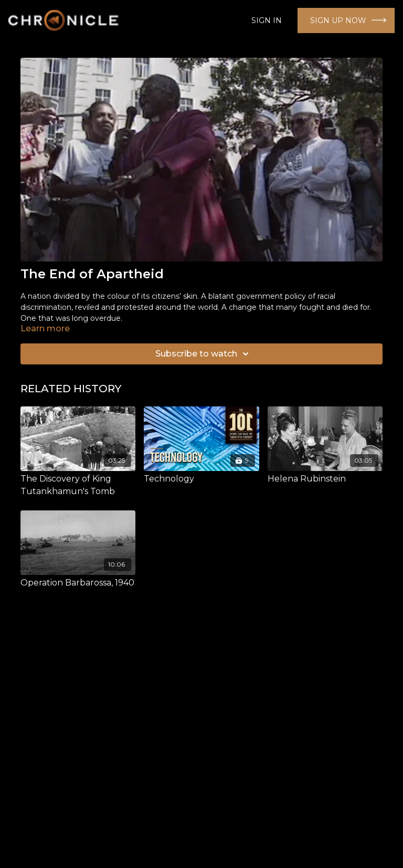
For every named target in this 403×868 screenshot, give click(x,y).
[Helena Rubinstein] (325, 479)
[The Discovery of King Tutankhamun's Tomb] (78, 485)
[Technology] (201, 479)
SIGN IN (267, 20)
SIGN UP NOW (338, 20)
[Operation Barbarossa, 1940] (78, 583)
